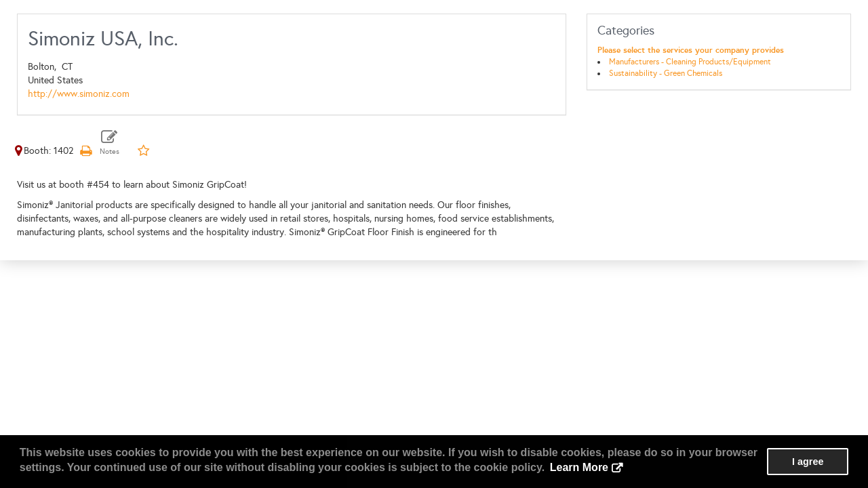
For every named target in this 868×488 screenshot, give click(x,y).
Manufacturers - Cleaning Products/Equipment (690, 62)
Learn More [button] (579, 467)
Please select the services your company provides (691, 50)
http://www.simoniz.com (79, 94)
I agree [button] (808, 462)
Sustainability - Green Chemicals (666, 73)
